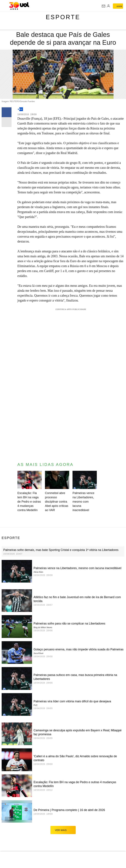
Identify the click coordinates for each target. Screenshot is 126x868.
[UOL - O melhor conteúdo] (19, 6)
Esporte (63, 17)
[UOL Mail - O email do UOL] (104, 6)
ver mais (63, 830)
